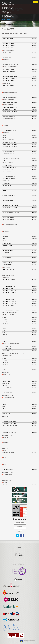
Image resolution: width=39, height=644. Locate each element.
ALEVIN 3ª (19, 322)
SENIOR (19, 191)
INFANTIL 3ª (19, 328)
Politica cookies (18, 561)
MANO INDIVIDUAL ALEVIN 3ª (19, 284)
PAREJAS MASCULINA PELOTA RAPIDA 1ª (19, 205)
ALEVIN (19, 400)
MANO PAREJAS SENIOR (19, 200)
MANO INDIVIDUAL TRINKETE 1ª (19, 128)
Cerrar (35, 2)
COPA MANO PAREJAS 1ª (19, 170)
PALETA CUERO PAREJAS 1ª (19, 69)
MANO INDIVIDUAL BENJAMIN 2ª (19, 176)
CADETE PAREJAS (19, 414)
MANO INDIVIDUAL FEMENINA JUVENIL (19, 310)
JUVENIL (19, 369)
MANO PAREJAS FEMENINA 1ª (19, 165)
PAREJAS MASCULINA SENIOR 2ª (19, 109)
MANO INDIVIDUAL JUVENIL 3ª (19, 304)
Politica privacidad (19, 562)
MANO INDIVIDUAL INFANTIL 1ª (19, 286)
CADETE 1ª (19, 330)
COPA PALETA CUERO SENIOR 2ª (19, 97)
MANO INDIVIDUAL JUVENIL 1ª (19, 299)
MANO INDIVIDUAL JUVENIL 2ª (19, 301)
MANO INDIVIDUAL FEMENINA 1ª (19, 79)
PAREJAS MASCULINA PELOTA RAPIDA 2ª (19, 208)
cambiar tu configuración (8, 18)
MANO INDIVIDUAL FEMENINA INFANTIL (19, 308)
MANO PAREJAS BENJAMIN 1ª (19, 218)
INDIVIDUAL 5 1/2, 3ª (19, 57)
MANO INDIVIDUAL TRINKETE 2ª (19, 130)
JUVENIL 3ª (19, 341)
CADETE (19, 367)
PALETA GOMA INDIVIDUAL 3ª (19, 121)
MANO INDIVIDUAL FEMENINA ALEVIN (19, 306)
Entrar (20, 531)
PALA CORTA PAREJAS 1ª (19, 263)
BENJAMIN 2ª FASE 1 (19, 186)
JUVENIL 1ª (19, 337)
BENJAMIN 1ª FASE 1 (19, 183)
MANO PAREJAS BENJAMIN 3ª (19, 222)
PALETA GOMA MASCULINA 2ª (19, 154)
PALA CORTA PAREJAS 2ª (19, 265)
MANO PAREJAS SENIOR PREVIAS (19, 76)
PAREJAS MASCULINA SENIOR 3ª (19, 112)
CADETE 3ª (19, 335)
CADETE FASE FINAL (19, 392)
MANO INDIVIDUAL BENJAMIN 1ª (19, 174)
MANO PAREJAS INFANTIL (19, 348)
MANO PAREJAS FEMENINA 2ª (19, 168)
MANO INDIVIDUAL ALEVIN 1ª (19, 280)
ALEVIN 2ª (19, 320)
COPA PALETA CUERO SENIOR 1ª (19, 95)
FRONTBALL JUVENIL (19, 440)
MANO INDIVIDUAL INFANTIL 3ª (19, 291)
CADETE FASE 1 (19, 384)
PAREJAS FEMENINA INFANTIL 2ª (19, 432)
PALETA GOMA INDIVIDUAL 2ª (19, 119)
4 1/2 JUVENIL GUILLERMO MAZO (19, 312)
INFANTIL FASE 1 (19, 381)
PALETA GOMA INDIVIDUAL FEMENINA (19, 213)
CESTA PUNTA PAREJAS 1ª (19, 86)
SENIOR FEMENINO (19, 243)
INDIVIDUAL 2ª (19, 236)
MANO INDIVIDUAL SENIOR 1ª (19, 44)
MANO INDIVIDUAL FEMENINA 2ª (19, 81)
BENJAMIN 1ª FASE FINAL (19, 251)
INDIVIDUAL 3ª (19, 238)
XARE (19, 160)
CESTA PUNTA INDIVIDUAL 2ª (19, 272)
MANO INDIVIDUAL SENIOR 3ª (19, 48)
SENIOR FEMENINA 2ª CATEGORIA (19, 102)
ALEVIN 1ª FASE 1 (19, 377)
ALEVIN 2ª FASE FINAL (19, 390)
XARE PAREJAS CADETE (19, 460)
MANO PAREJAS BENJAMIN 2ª (19, 220)
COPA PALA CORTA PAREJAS (19, 196)
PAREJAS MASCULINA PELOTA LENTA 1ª (19, 62)
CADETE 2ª (19, 333)
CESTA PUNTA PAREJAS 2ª (19, 88)
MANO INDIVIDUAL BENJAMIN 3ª (19, 178)
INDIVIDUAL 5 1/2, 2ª (19, 55)
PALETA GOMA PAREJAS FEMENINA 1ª (19, 123)
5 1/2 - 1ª (19, 135)
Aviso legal (19, 563)
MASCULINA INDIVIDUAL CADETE (19, 426)
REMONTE (19, 485)
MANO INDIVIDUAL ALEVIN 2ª (19, 282)
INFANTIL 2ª (19, 326)
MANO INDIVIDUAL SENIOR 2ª (19, 46)
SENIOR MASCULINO (19, 246)
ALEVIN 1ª (19, 317)
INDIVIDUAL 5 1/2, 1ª (19, 53)
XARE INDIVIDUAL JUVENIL (19, 455)
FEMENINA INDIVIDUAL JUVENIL (19, 424)
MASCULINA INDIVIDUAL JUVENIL (19, 428)
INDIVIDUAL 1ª (19, 234)
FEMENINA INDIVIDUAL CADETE (19, 421)
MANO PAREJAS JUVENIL (19, 351)
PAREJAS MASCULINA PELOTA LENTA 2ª (19, 64)
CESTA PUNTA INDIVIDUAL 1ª (19, 270)
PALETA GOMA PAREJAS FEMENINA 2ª (19, 158)
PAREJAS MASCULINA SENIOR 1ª (19, 107)
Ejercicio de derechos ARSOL (19, 564)
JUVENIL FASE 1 (19, 386)
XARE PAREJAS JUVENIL (19, 469)
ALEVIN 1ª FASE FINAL (19, 388)
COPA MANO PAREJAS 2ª (19, 172)
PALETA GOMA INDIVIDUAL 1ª (19, 117)
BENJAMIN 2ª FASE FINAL (19, 253)
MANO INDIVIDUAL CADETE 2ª (19, 295)
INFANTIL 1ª (19, 324)
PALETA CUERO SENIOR (19, 39)
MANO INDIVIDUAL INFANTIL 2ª (19, 288)
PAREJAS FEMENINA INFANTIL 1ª (19, 430)
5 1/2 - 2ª (19, 137)
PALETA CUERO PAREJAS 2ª (19, 72)
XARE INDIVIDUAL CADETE (19, 453)
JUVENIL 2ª (19, 339)
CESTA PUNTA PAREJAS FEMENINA (19, 90)
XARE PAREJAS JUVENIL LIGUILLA (19, 462)
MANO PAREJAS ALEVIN (19, 346)
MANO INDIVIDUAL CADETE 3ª (19, 297)
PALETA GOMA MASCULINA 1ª (19, 152)
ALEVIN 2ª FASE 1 (19, 379)
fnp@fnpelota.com (20, 555)
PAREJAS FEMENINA (19, 258)
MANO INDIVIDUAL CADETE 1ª (19, 293)
